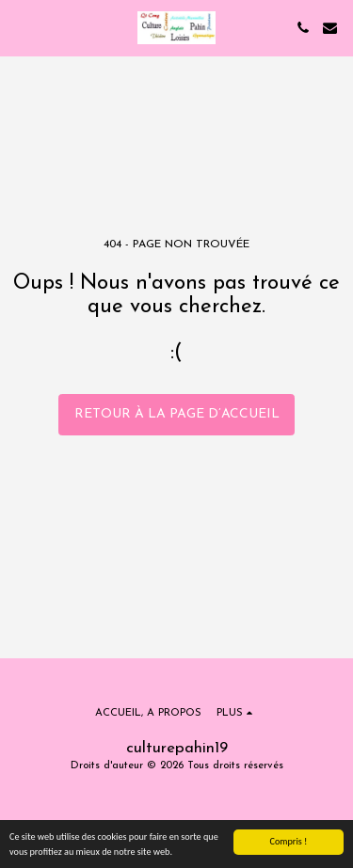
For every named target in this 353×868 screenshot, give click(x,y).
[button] (21, 27)
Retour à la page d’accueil (177, 414)
